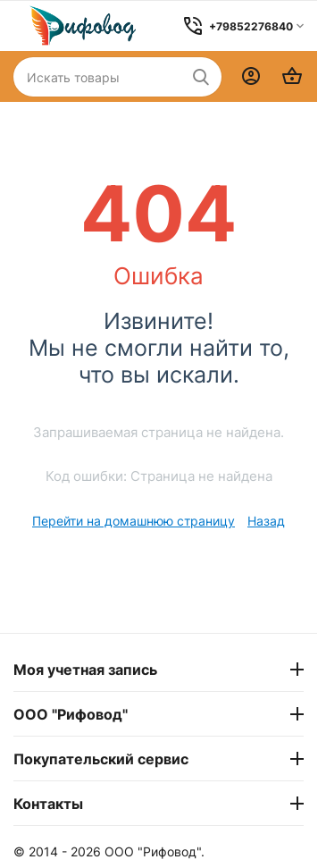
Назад (266, 521)
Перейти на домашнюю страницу (134, 521)
